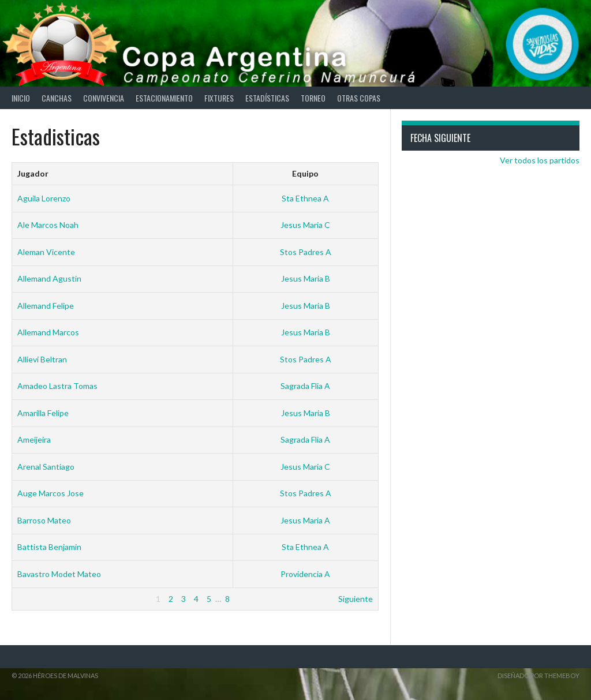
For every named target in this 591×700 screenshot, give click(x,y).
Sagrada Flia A (305, 386)
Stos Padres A (306, 252)
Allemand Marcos (48, 332)
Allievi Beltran (42, 359)
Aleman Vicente (46, 252)
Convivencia (104, 98)
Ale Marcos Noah (48, 225)
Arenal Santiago (46, 467)
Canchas (57, 98)
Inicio (21, 98)
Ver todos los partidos (540, 160)
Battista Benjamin (49, 547)
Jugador (33, 173)
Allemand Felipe (46, 306)
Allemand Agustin (49, 278)
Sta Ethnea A (305, 198)
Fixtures (219, 98)
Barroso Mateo (44, 520)
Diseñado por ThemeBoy (538, 675)
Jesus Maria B (306, 278)
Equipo (305, 173)
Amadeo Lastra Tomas (57, 386)
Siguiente (356, 599)
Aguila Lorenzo (44, 198)
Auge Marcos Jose (51, 493)
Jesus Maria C (305, 225)
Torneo (313, 98)
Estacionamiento (164, 98)
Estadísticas (267, 98)
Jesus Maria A (305, 520)
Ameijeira (34, 439)
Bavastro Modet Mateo (59, 574)
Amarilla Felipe (43, 413)
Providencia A (305, 574)
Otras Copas (359, 98)
